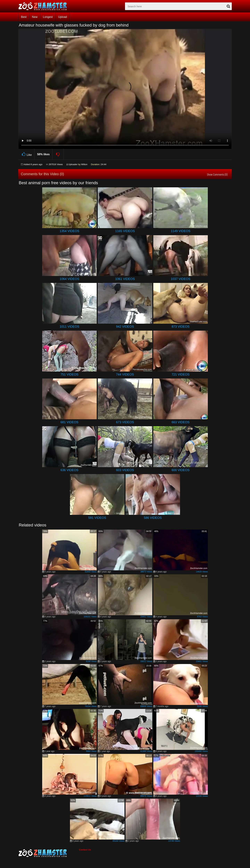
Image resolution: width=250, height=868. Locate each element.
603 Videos (125, 470)
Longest (48, 17)
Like (26, 154)
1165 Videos (125, 231)
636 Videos (69, 470)
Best (24, 17)
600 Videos (180, 470)
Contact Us (85, 850)
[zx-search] (178, 6)
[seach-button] (228, 6)
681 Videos (69, 422)
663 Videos (180, 422)
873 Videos (180, 327)
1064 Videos (69, 279)
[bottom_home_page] (49, 853)
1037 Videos (180, 279)
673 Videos (125, 422)
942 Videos (125, 327)
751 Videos (69, 375)
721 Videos (180, 375)
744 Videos (125, 375)
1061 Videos (125, 279)
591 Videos (97, 518)
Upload (63, 17)
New (35, 17)
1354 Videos (69, 231)
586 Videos (153, 518)
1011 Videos (69, 327)
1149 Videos (180, 231)
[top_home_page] (44, 6)
